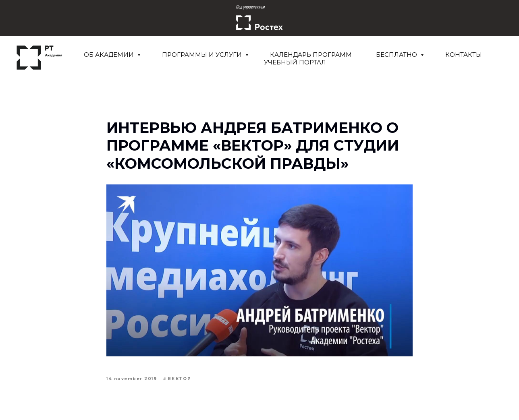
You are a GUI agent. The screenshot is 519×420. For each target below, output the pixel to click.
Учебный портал (295, 62)
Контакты (464, 55)
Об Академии (110, 55)
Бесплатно (397, 55)
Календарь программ (311, 55)
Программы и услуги (203, 55)
